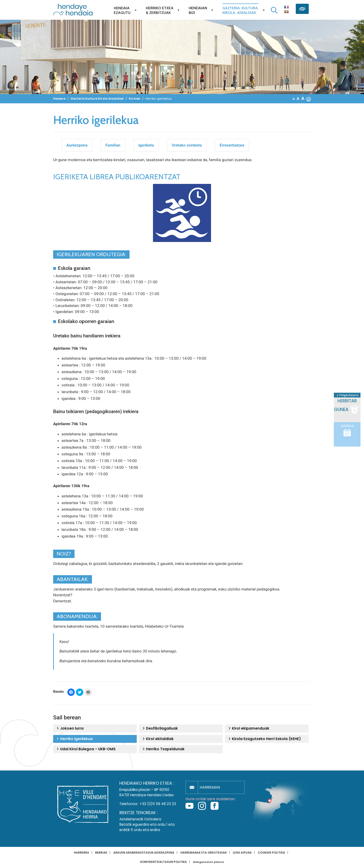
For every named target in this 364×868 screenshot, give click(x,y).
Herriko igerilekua (74, 739)
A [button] (294, 99)
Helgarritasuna (347, 395)
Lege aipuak (242, 853)
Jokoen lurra (70, 728)
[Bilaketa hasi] (274, 10)
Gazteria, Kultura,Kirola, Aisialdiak (240, 10)
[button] (309, 99)
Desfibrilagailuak (160, 728)
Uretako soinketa (187, 145)
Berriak (101, 853)
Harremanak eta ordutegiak (204, 853)
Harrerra (81, 853)
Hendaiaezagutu (122, 10)
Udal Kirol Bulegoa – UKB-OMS (86, 749)
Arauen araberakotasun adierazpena (144, 853)
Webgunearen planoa (208, 862)
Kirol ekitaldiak (158, 739)
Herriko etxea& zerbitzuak (160, 10)
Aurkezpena (77, 145)
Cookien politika (271, 853)
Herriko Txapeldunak (163, 749)
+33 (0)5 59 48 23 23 (158, 804)
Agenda (347, 430)
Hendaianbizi (198, 10)
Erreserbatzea (232, 145)
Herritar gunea (347, 406)
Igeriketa (146, 145)
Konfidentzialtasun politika (164, 862)
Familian (113, 145)
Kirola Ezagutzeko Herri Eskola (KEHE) (264, 739)
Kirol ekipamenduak (248, 728)
